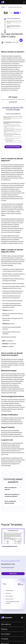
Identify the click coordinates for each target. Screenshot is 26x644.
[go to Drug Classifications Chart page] (13, 536)
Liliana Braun (9, 42)
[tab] (13, 97)
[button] (24, 2)
